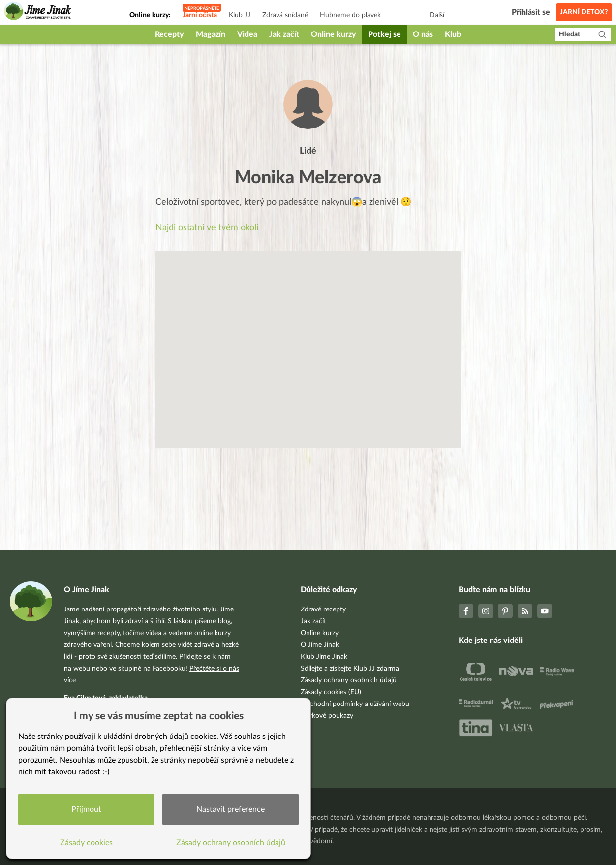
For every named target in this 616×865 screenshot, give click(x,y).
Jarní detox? (584, 12)
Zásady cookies (86, 843)
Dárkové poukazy (327, 716)
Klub (453, 34)
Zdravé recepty (323, 609)
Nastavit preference (231, 809)
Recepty (169, 34)
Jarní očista (200, 15)
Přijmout (86, 809)
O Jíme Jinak (320, 645)
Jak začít (284, 34)
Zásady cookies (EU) (331, 692)
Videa (247, 34)
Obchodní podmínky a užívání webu (355, 704)
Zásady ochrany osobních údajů (349, 680)
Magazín (211, 34)
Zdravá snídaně (285, 15)
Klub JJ (240, 15)
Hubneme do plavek (350, 15)
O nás (423, 34)
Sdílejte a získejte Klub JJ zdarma (350, 669)
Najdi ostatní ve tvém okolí (207, 228)
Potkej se (385, 34)
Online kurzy (334, 34)
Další (437, 15)
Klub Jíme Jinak (324, 657)
